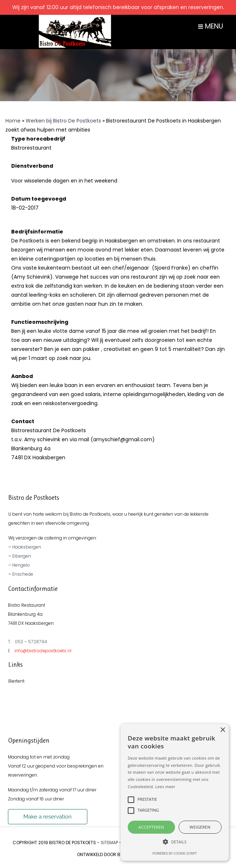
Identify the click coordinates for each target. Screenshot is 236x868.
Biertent (16, 681)
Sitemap (109, 843)
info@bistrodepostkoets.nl (43, 651)
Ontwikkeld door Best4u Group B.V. (118, 854)
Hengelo (21, 565)
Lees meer (165, 787)
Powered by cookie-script (175, 853)
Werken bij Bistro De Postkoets (63, 121)
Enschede (23, 574)
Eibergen (22, 556)
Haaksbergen (27, 547)
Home (13, 121)
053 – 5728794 (31, 642)
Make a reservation (48, 817)
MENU (211, 26)
